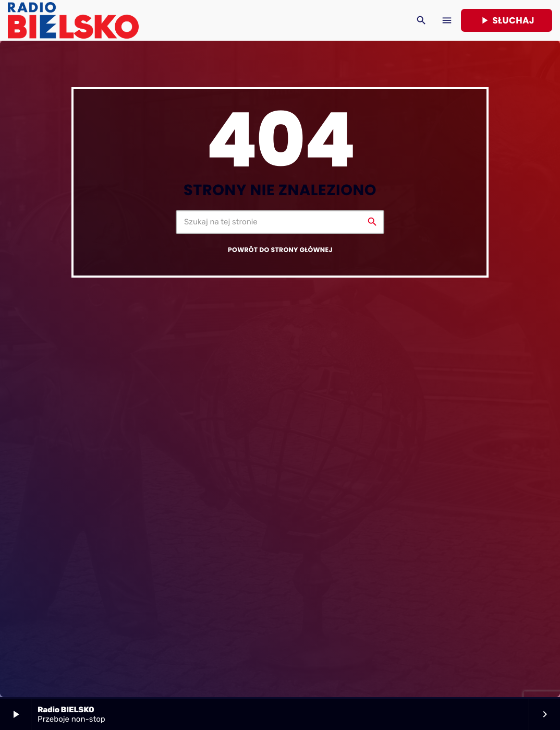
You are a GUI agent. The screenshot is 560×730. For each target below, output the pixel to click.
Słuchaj (507, 20)
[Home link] (73, 20)
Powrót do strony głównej (280, 250)
